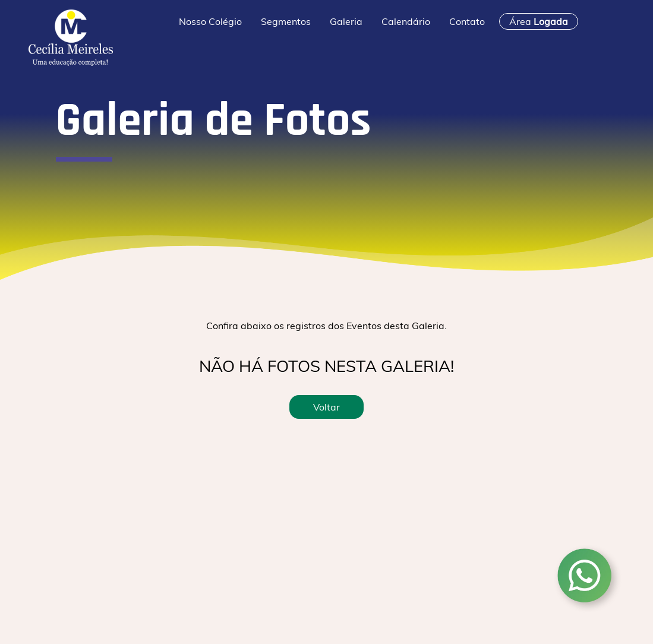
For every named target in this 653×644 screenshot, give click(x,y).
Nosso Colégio (210, 21)
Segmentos (286, 21)
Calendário (406, 21)
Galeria (346, 21)
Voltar (326, 407)
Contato (467, 21)
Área (539, 21)
